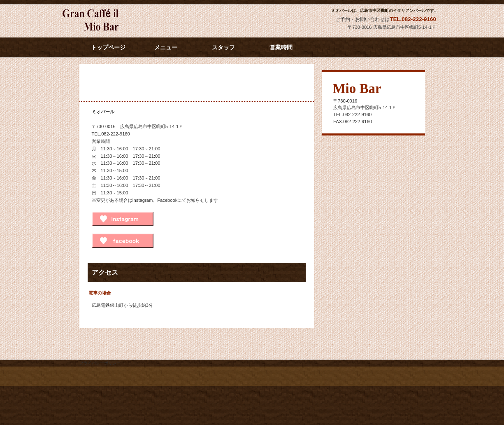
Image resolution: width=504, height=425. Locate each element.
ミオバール (136, 21)
